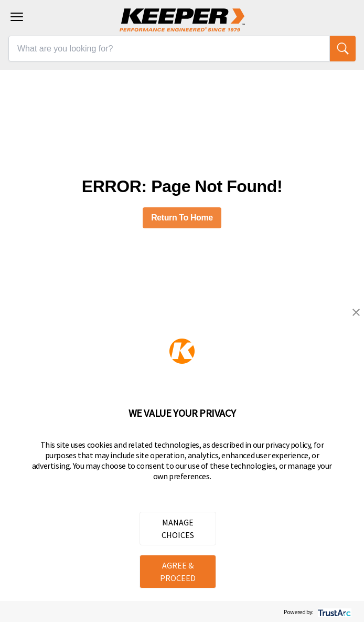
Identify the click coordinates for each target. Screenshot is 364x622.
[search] (343, 49)
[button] (356, 312)
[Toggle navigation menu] (17, 17)
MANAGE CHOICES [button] (178, 529)
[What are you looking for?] (169, 49)
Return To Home (182, 218)
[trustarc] (333, 612)
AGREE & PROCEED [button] (178, 572)
